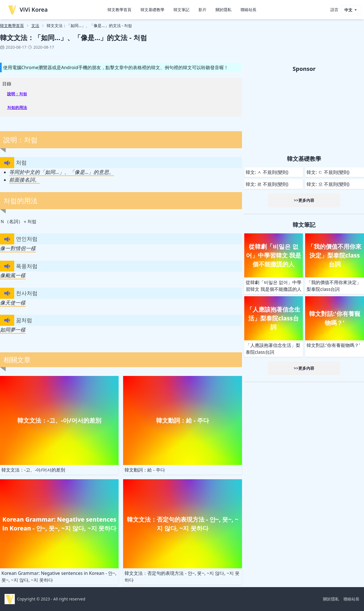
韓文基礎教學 (152, 10)
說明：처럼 (17, 94)
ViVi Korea (27, 10)
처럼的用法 (17, 107)
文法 (35, 25)
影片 (202, 10)
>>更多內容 (304, 200)
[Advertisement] (304, 113)
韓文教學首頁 (119, 10)
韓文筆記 (181, 10)
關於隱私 (224, 10)
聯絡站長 (249, 10)
